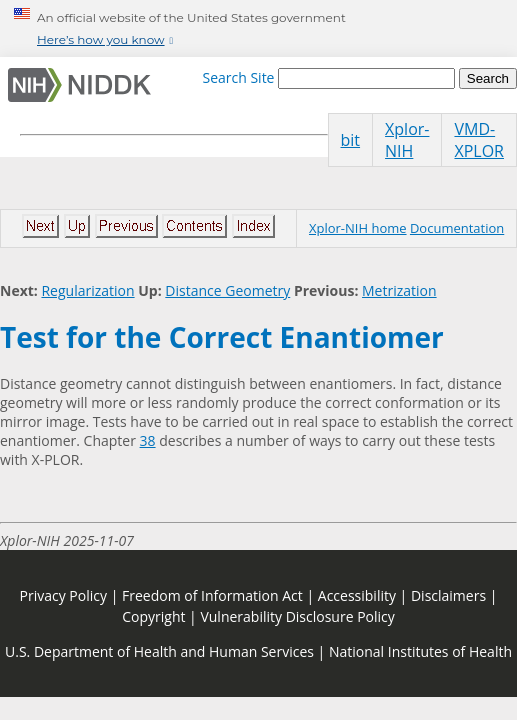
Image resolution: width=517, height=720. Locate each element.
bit (351, 140)
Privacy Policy (63, 595)
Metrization (399, 290)
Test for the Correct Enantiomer (222, 337)
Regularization (87, 290)
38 (148, 440)
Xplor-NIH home (358, 228)
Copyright (153, 616)
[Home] (83, 85)
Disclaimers (448, 595)
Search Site (238, 77)
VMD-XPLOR (479, 140)
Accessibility (357, 595)
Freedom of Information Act (212, 595)
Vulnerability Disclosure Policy (297, 616)
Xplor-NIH (407, 140)
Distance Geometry (227, 290)
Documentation (457, 228)
